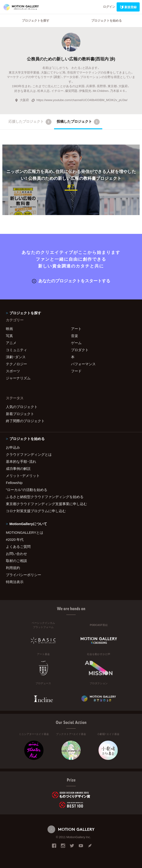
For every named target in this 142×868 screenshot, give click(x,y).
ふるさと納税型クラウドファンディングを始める (45, 497)
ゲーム (76, 343)
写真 (9, 336)
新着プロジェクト (20, 414)
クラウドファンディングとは (29, 454)
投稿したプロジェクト (78, 122)
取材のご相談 (16, 561)
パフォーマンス (83, 364)
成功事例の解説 (18, 468)
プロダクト (80, 350)
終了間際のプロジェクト (25, 421)
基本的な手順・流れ (21, 461)
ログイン (109, 6)
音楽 (75, 336)
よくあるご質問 (18, 546)
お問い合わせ (16, 554)
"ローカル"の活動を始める (27, 490)
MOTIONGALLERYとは (25, 532)
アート (76, 329)
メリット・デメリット (23, 475)
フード (76, 371)
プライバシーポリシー (24, 575)
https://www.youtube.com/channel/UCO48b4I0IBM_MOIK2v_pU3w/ (79, 100)
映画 (9, 329)
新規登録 (128, 7)
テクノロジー (16, 364)
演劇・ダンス (16, 357)
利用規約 (13, 568)
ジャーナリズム (18, 378)
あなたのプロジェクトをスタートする (71, 281)
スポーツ (13, 371)
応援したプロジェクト (30, 122)
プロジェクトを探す (36, 20)
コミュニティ (16, 350)
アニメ (11, 343)
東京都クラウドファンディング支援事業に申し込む (46, 504)
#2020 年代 (15, 539)
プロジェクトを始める (106, 20)
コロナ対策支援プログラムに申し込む (36, 511)
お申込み (13, 447)
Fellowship (14, 483)
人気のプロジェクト (22, 407)
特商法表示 (15, 582)
